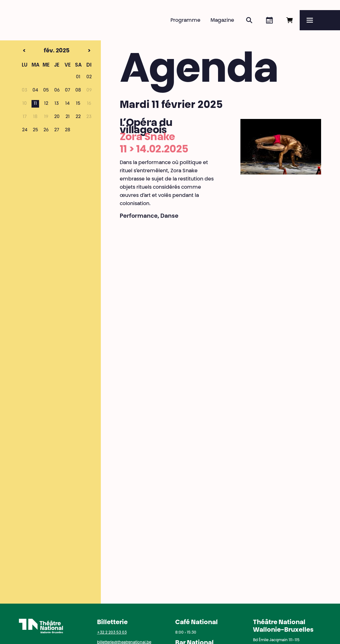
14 (67, 104)
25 (35, 130)
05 (46, 91)
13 (57, 104)
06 (57, 91)
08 (78, 91)
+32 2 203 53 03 (112, 633)
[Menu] (320, 20)
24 (25, 130)
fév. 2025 (46, 51)
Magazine (222, 21)
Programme (185, 21)
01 (78, 77)
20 (57, 117)
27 (57, 130)
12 (46, 104)
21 (68, 117)
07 (68, 91)
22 (78, 117)
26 (46, 130)
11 (35, 104)
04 (35, 91)
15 (78, 104)
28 (68, 130)
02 (89, 77)
